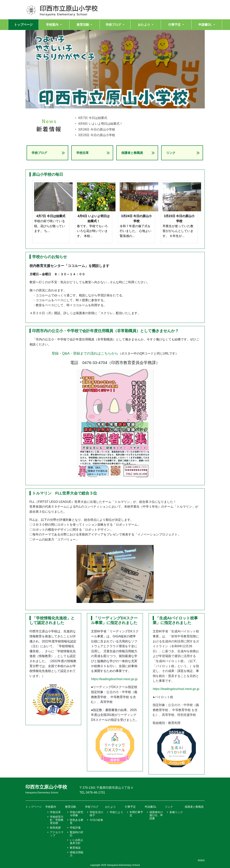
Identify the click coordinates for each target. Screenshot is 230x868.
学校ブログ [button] (114, 25)
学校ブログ (39, 153)
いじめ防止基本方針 (77, 842)
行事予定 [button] (175, 25)
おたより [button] (144, 25)
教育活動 (71, 807)
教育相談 (75, 848)
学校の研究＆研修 (77, 814)
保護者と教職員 (132, 153)
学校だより (116, 812)
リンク (171, 153)
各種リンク (176, 812)
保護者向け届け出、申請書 (156, 815)
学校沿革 (83, 153)
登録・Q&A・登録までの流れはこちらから (85, 353)
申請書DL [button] (205, 25)
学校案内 (51, 807)
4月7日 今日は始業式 (93, 118)
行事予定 (130, 807)
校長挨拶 (55, 828)
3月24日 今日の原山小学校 (97, 129)
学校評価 (75, 828)
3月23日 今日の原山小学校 (97, 135)
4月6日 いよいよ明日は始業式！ (100, 124)
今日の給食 (96, 820)
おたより (110, 807)
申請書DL (151, 807)
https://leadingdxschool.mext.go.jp (114, 679)
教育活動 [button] (83, 25)
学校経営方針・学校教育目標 (57, 820)
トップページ (23, 25)
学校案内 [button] (53, 25)
